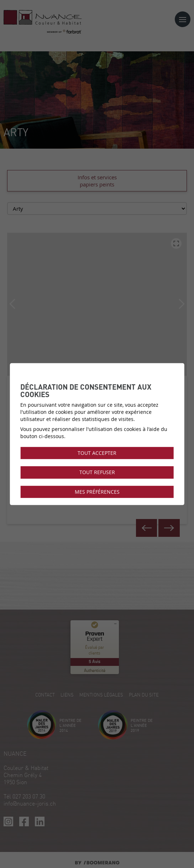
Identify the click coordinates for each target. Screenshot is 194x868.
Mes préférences (97, 492)
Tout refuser (97, 472)
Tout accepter (97, 453)
